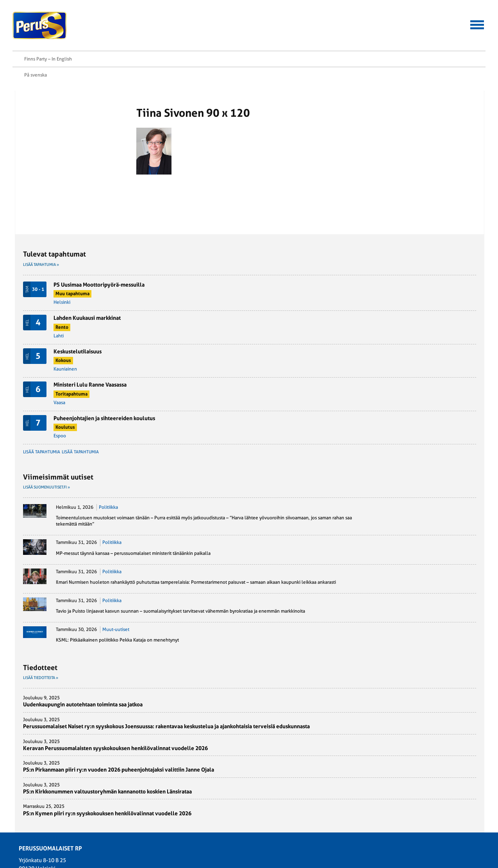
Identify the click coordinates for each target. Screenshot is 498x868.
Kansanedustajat (192, 786)
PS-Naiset (109, 786)
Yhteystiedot (382, 32)
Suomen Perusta (116, 795)
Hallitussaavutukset (153, 32)
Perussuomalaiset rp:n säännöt (54, 813)
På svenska (414, 15)
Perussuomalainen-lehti (200, 795)
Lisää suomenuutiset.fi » (363, 304)
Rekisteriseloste (39, 822)
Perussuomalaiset (40, 25)
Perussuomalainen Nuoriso (127, 804)
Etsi (482, 32)
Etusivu (43, 70)
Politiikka (425, 324)
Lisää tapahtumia (358, 268)
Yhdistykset (187, 822)
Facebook (50, 100)
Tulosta (47, 120)
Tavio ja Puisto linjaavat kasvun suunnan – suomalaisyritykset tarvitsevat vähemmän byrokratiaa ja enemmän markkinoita (415, 484)
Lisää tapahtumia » (357, 81)
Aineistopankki (320, 32)
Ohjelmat (32, 804)
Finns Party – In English (462, 15)
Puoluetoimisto (191, 813)
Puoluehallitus (190, 804)
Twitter (47, 110)
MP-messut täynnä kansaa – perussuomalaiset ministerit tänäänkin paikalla (412, 394)
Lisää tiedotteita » (357, 563)
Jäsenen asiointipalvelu (242, 32)
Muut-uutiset (432, 508)
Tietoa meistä (441, 32)
